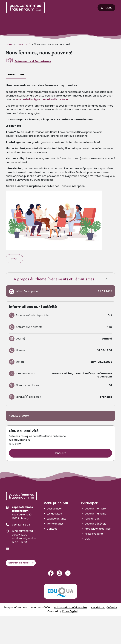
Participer (89, 503)
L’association (55, 509)
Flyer (14, 259)
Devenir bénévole (95, 524)
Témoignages (55, 524)
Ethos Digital (70, 611)
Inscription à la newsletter (21, 563)
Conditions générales (104, 608)
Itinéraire (61, 453)
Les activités (24, 44)
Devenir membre (95, 509)
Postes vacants (94, 534)
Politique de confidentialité (71, 608)
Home (9, 44)
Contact (52, 529)
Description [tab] (16, 74)
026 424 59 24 (21, 525)
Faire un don (92, 519)
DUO (87, 539)
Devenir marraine (95, 514)
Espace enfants (56, 519)
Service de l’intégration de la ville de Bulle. (42, 99)
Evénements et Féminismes (33, 61)
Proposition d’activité (98, 529)
